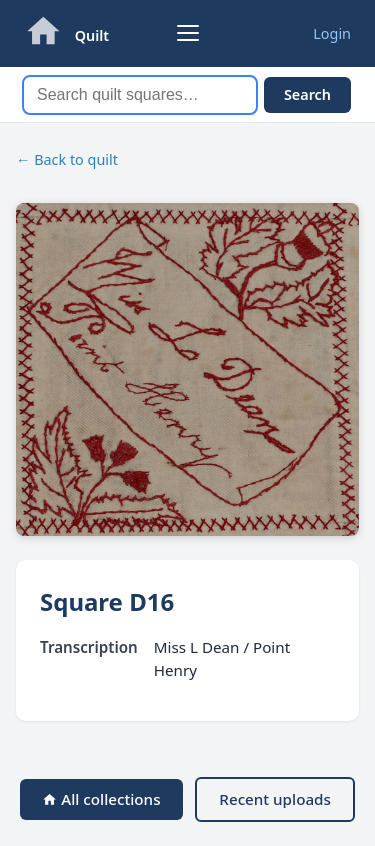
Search (307, 94)
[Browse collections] (188, 33)
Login (332, 33)
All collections (101, 799)
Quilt (92, 35)
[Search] (140, 95)
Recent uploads (275, 799)
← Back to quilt (67, 159)
